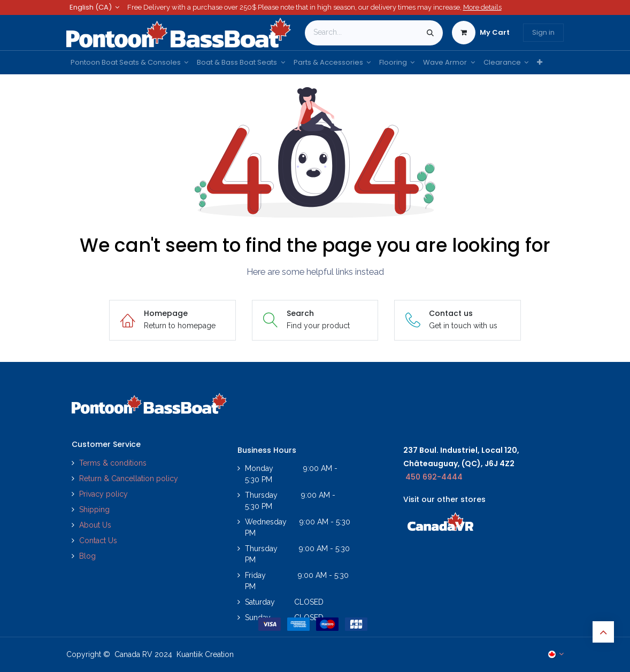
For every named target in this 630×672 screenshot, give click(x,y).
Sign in (543, 32)
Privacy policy (105, 494)
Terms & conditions (113, 463)
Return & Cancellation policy (129, 478)
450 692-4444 (434, 477)
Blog (87, 556)
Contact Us (98, 540)
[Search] (430, 33)
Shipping (94, 509)
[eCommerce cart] (481, 33)
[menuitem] (129, 63)
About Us (95, 525)
